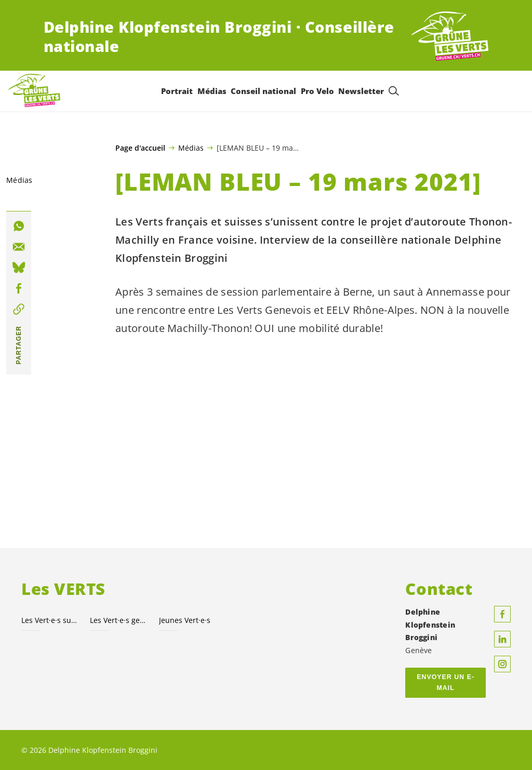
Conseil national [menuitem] (263, 91)
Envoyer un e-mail (445, 682)
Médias (191, 148)
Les (118, 620)
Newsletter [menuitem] (361, 91)
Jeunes (185, 620)
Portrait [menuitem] (177, 91)
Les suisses (49, 620)
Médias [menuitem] (212, 91)
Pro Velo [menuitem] (317, 91)
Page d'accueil (140, 148)
